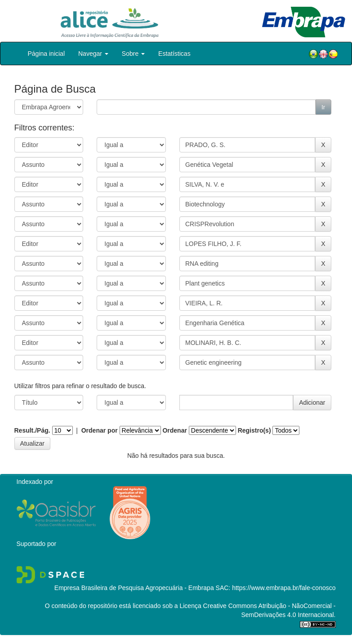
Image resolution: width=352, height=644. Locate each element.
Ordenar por (100, 430)
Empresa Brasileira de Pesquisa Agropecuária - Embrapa (134, 588)
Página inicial (47, 54)
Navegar (93, 54)
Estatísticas (174, 54)
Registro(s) (254, 430)
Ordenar (174, 430)
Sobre (133, 54)
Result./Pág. (32, 430)
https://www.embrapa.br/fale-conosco (284, 588)
